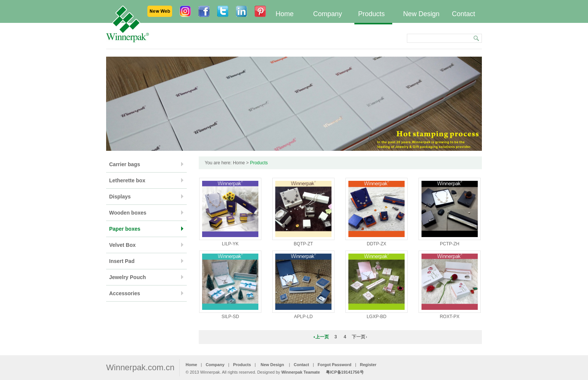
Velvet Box (122, 245)
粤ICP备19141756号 (345, 372)
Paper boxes (125, 229)
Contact (463, 14)
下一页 (358, 337)
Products (371, 14)
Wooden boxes (128, 213)
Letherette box (127, 180)
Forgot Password (334, 365)
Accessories (125, 293)
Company (328, 14)
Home (285, 14)
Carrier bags (124, 164)
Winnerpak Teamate (301, 372)
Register (368, 365)
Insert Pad (122, 261)
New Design (421, 14)
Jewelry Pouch (127, 277)
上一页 (322, 337)
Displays (120, 197)
